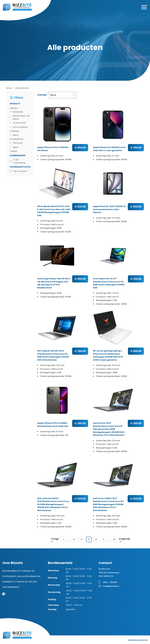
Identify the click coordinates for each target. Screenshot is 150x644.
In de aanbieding (19, 161)
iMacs (16, 135)
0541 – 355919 (110, 582)
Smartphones (17, 139)
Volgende (124, 540)
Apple (16, 147)
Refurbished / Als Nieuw (21, 117)
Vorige (55, 540)
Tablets (13, 151)
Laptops (14, 108)
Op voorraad (20, 171)
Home (9, 88)
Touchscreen (19, 123)
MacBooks (18, 112)
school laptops (20, 127)
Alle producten (22, 88)
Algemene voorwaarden (138, 640)
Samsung (17, 143)
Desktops (14, 131)
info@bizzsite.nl (111, 586)
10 (114, 539)
